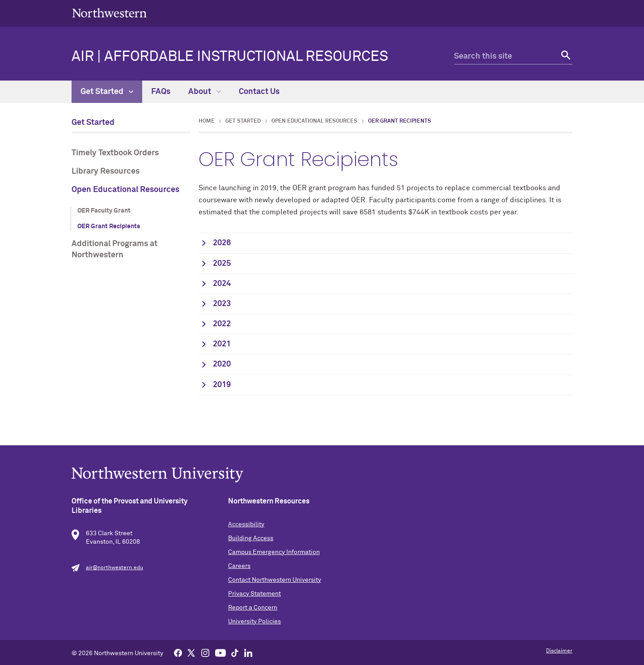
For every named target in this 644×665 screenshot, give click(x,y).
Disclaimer (559, 651)
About (205, 92)
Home (207, 121)
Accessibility (246, 524)
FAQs (161, 92)
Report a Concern (253, 608)
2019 (222, 385)
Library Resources (106, 171)
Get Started (107, 92)
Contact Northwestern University (275, 580)
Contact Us (259, 92)
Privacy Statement (254, 594)
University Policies (254, 622)
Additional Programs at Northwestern (114, 249)
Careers (239, 566)
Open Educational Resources (125, 190)
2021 (222, 344)
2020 (222, 364)
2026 (222, 243)
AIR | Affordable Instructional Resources (230, 57)
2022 (222, 324)
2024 (222, 284)
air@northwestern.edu (114, 568)
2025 (222, 264)
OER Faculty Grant (104, 211)
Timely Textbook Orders (115, 153)
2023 (222, 304)
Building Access (251, 538)
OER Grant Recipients (109, 226)
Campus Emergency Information (274, 552)
